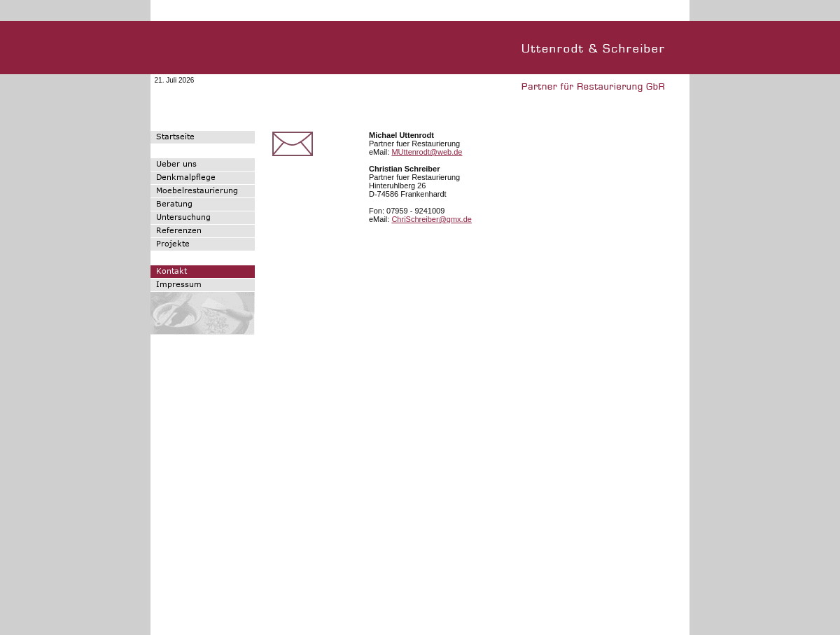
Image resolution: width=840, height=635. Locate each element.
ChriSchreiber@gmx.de (432, 219)
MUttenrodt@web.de (427, 152)
